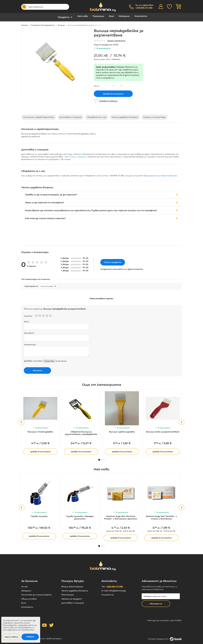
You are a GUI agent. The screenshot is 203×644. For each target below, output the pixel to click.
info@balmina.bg (117, 589)
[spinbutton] (113, 84)
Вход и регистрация (72, 585)
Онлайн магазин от (165, 637)
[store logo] (102, 7)
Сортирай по (31, 284)
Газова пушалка (39, 514)
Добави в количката (40, 450)
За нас (25, 585)
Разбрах (30, 637)
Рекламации (68, 593)
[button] (121, 84)
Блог (111, 16)
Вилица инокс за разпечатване (163, 430)
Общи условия (29, 597)
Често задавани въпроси (75, 589)
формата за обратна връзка (163, 174)
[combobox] (45, 7)
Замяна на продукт (72, 597)
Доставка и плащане (73, 601)
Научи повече (11, 637)
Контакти (140, 16)
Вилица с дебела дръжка (122, 430)
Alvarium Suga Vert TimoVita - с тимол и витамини (161, 516)
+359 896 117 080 (144, 8)
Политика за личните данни (36, 593)
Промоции (99, 16)
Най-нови (83, 16)
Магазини (124, 16)
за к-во (121, 529)
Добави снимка (33, 359)
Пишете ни (108, 593)
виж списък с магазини (76, 155)
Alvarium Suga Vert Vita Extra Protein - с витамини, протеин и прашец (121, 516)
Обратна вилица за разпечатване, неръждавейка (81, 431)
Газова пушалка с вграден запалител (80, 516)
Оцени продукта (116, 39)
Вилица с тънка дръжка (40, 430)
